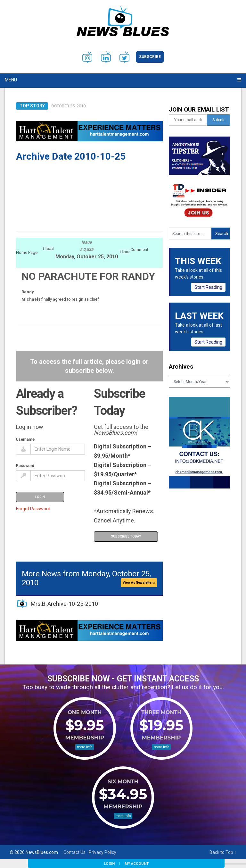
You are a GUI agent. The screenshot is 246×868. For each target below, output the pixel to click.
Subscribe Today (126, 536)
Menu (11, 80)
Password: (26, 466)
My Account (137, 864)
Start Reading (208, 287)
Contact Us (74, 852)
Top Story (32, 106)
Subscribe (150, 57)
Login (109, 864)
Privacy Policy (102, 852)
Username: (26, 439)
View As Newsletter (139, 583)
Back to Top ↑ (223, 852)
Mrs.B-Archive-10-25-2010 (64, 604)
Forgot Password (33, 509)
